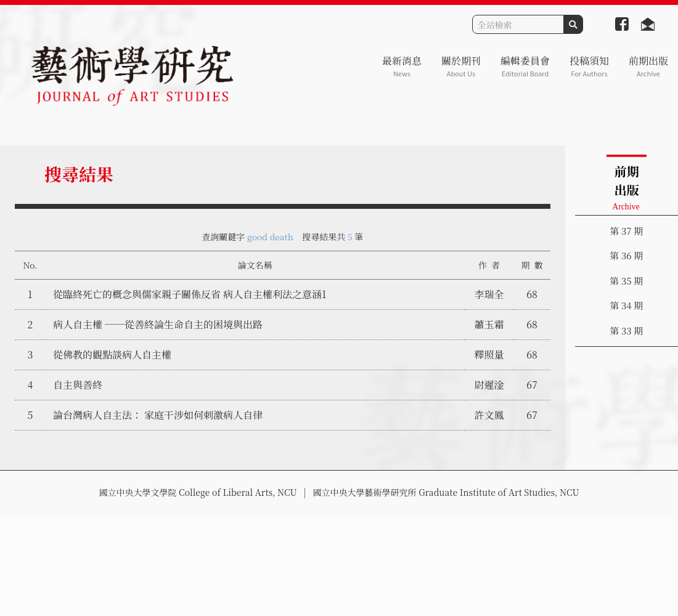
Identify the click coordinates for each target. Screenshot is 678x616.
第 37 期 (626, 231)
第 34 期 (626, 305)
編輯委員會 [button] (525, 66)
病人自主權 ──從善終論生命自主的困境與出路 (158, 324)
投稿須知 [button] (589, 66)
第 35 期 (626, 281)
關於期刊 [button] (461, 66)
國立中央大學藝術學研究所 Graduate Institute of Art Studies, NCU (446, 492)
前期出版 (648, 66)
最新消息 (402, 66)
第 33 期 (626, 330)
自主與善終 (78, 385)
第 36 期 (626, 255)
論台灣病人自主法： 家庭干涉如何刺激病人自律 (158, 415)
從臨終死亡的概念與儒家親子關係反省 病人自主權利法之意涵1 (190, 294)
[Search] (518, 24)
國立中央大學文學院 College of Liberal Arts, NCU (198, 492)
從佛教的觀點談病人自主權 (112, 355)
